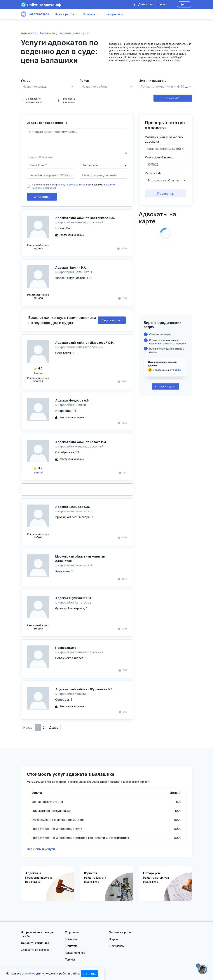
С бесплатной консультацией (32, 100)
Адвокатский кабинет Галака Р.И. (81, 442)
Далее (54, 728)
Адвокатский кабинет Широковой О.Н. (85, 343)
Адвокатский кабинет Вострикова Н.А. (85, 218)
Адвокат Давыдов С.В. (73, 507)
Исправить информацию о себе (38, 934)
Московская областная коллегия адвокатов (80, 559)
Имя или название (153, 81)
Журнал (114, 939)
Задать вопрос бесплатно (47, 123)
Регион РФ (153, 173)
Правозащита (66, 648)
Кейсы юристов (75, 953)
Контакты (71, 939)
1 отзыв (38, 373)
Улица (26, 81)
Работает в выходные (67, 100)
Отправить (42, 197)
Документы (117, 946)
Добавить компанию (150, 4)
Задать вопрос (35, 14)
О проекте (72, 932)
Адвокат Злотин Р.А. (71, 268)
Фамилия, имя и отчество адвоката (164, 139)
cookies (30, 973)
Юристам (71, 946)
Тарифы (70, 959)
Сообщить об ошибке (35, 950)
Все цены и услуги (41, 849)
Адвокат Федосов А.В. (72, 400)
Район (84, 81)
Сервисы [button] (89, 14)
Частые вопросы (120, 932)
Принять (90, 974)
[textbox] (48, 87)
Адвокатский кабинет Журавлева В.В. (84, 689)
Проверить (165, 194)
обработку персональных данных (72, 185)
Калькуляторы (114, 14)
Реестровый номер (159, 157)
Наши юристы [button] (64, 14)
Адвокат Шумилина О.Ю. (74, 598)
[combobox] (48, 87)
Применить (173, 98)
